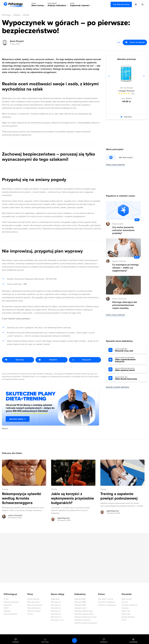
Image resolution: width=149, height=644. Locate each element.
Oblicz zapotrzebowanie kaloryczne (129, 360)
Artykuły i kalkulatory (57, 4)
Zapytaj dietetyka (128, 617)
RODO (6, 608)
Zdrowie (26, 15)
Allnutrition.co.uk (57, 620)
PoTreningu (6, 15)
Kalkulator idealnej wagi (83, 611)
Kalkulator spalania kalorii (84, 614)
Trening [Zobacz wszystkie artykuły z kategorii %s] (5, 489)
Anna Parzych (17, 41)
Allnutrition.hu (56, 614)
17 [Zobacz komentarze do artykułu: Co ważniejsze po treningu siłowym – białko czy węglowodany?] (138, 257)
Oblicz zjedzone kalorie (129, 369)
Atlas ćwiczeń (127, 599)
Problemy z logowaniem (107, 605)
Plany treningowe (34, 611)
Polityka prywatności (11, 602)
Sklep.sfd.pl (55, 599)
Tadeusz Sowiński (119, 261)
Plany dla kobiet (33, 602)
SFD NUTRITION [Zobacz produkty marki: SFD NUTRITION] (126, 88)
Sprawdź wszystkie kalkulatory (118, 387)
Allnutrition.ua (56, 617)
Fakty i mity (126, 611)
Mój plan (45, 642)
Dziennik (16, 642)
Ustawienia (133, 642)
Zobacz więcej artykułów (115, 165)
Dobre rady (126, 614)
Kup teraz (128, 117)
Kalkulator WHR (80, 605)
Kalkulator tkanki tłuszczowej (85, 617)
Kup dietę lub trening (121, 4)
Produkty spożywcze (129, 605)
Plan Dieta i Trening (106, 599)
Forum (124, 620)
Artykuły (17, 15)
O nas (6, 599)
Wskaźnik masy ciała (129, 350)
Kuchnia (125, 602)
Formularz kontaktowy (106, 602)
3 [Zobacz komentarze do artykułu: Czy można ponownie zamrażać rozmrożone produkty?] (138, 220)
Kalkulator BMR (80, 602)
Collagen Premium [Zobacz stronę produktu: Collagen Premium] (127, 91)
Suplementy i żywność (80, 4)
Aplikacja (7, 611)
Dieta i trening (37, 4)
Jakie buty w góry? (126, 158)
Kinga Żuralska (118, 224)
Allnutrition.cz (56, 605)
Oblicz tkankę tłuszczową (129, 378)
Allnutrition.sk (56, 608)
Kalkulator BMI (80, 599)
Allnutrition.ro (56, 611)
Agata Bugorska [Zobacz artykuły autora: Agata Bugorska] (63, 518)
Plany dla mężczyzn (35, 605)
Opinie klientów (33, 599)
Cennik (30, 614)
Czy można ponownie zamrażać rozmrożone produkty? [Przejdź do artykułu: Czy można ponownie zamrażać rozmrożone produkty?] (123, 230)
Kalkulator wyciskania (82, 620)
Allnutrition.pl (56, 602)
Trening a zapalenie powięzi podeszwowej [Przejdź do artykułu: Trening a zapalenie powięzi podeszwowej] (119, 496)
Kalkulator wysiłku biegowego (86, 623)
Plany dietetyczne (34, 608)
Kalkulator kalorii (81, 608)
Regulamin (8, 605)
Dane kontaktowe (10, 614)
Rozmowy (104, 642)
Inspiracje (125, 608)
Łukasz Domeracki (119, 299)
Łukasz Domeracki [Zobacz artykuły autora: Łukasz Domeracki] (15, 515)
